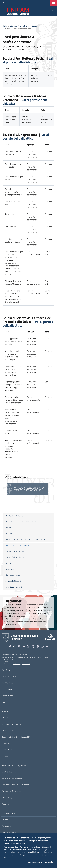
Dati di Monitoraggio (9, 832)
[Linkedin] (24, 646)
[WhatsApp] (42, 646)
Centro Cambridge (8, 731)
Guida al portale (7, 689)
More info (7, 857)
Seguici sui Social (8, 683)
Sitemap (5, 820)
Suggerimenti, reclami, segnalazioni (14, 765)
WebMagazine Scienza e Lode (12, 791)
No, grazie (49, 862)
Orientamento (7, 743)
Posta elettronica (8, 696)
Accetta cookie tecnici (35, 862)
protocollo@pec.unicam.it (21, 664)
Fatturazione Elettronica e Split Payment (16, 785)
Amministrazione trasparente (12, 778)
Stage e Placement (8, 750)
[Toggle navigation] (4, 11)
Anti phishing (6, 826)
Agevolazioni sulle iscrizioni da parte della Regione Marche (29, 489)
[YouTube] (47, 646)
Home (5, 26)
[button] (6, 3)
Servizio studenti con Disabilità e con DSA (16, 737)
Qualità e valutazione (9, 772)
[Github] (28, 646)
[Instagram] (19, 646)
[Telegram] (38, 646)
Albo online (6, 804)
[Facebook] (10, 646)
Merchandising (7, 798)
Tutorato (5, 756)
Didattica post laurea (28, 26)
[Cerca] (54, 11)
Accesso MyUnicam (9, 813)
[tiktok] (14, 646)
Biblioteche (6, 718)
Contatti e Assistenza (9, 676)
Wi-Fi (4, 702)
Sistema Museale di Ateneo (11, 724)
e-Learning (6, 711)
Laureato (14, 26)
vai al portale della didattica (28, 60)
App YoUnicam (7, 670)
